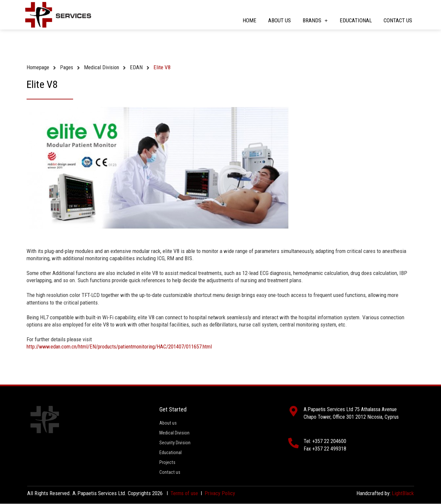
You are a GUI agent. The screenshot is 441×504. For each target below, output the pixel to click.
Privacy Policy (221, 493)
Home (250, 20)
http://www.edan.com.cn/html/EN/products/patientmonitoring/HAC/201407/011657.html (123, 346)
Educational (356, 20)
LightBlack (402, 493)
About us (280, 20)
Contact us (398, 20)
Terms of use (185, 493)
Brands (315, 21)
